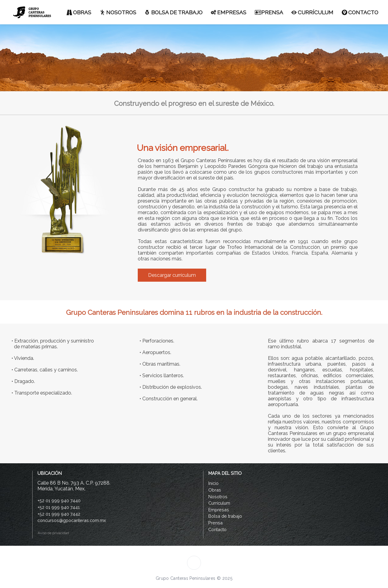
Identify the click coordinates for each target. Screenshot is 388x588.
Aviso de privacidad (52, 533)
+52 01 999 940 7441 (59, 507)
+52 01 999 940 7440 (59, 501)
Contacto (217, 529)
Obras (215, 490)
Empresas (219, 510)
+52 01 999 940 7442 (59, 514)
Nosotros (218, 497)
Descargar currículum (172, 275)
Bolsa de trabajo (225, 516)
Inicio (213, 483)
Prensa (215, 523)
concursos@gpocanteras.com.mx (72, 520)
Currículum (219, 503)
